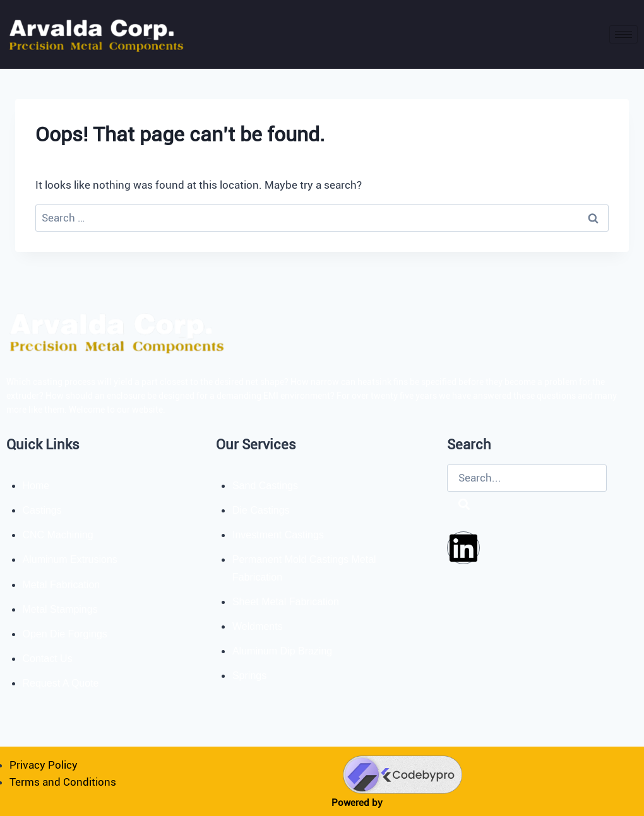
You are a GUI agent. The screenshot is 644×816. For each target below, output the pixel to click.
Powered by (357, 803)
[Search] (464, 505)
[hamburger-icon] (623, 34)
